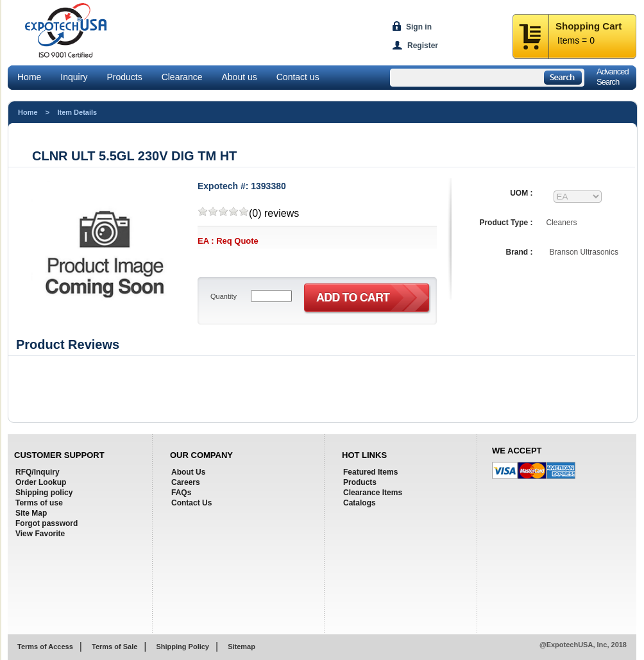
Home (29, 77)
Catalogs (360, 503)
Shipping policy (44, 493)
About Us (188, 472)
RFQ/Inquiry (38, 472)
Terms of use (39, 503)
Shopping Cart (589, 26)
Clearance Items (373, 493)
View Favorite (40, 534)
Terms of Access (45, 647)
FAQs (181, 493)
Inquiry (74, 77)
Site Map (31, 513)
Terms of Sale (114, 647)
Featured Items (370, 472)
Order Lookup (41, 482)
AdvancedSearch (613, 77)
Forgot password (47, 523)
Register (423, 46)
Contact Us (191, 503)
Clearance (182, 77)
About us (239, 77)
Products (124, 77)
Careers (186, 482)
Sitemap (241, 647)
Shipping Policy (182, 647)
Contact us (298, 77)
